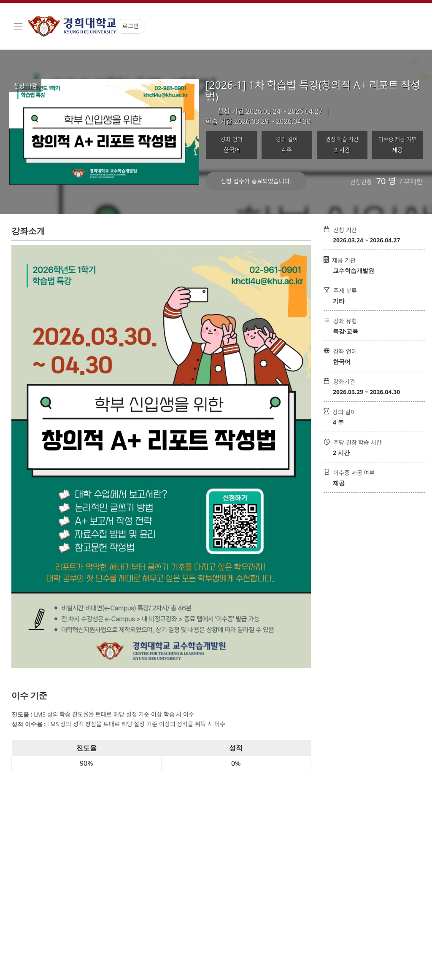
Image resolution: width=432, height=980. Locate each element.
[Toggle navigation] (18, 26)
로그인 (131, 26)
